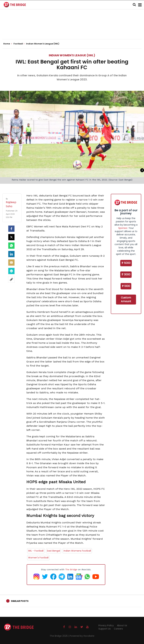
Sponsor (123, 228)
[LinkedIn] (11, 254)
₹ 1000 (126, 286)
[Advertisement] (72, 29)
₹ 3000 (126, 274)
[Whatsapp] (11, 246)
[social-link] (11, 279)
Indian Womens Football (77, 551)
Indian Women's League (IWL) (72, 55)
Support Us (105, 629)
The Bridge (71, 569)
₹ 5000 (126, 263)
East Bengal (54, 551)
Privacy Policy (106, 625)
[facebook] (11, 229)
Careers (118, 629)
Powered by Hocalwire (82, 636)
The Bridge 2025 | (60, 636)
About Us (122, 625)
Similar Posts (20, 601)
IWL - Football (36, 551)
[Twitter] (11, 237)
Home (8, 44)
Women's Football (38, 558)
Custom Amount (126, 299)
